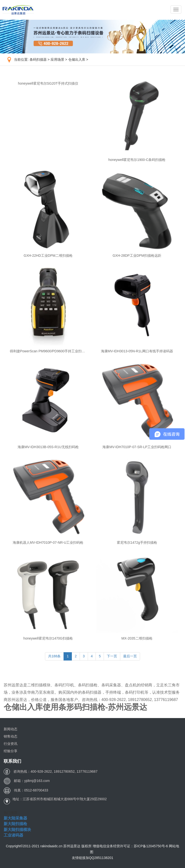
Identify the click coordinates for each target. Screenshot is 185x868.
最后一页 (130, 656)
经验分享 (11, 751)
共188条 (54, 656)
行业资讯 (11, 744)
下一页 (112, 656)
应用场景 (57, 59)
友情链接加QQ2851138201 (93, 858)
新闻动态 (11, 729)
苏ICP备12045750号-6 (151, 846)
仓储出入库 (77, 59)
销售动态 (11, 736)
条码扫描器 (38, 59)
